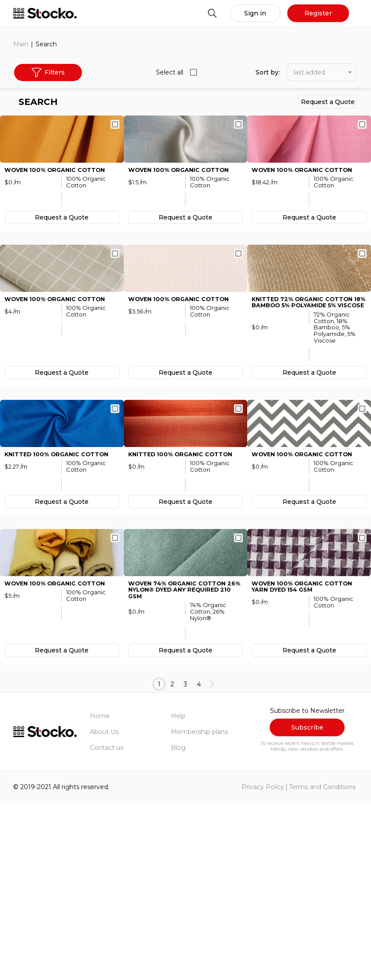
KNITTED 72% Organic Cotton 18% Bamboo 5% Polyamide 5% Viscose (307, 390)
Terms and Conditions (322, 964)
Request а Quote (328, 102)
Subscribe (307, 905)
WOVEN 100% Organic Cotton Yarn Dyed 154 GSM (307, 762)
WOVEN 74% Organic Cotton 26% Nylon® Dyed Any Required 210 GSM (182, 766)
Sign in (255, 13)
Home (100, 893)
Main (21, 44)
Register (318, 13)
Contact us (107, 924)
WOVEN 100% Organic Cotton (59, 212)
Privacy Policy (263, 964)
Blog (178, 924)
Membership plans (199, 909)
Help (178, 893)
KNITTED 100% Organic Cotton (61, 588)
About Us (104, 909)
